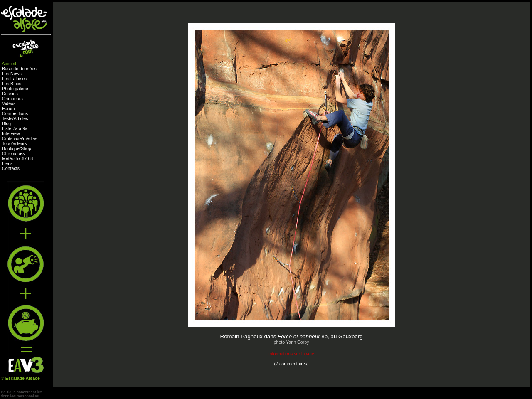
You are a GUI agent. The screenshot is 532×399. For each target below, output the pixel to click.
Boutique (11, 148)
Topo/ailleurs (15, 143)
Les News (12, 74)
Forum (9, 108)
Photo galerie (15, 89)
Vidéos (9, 103)
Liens (7, 163)
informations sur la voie (291, 354)
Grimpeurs (12, 99)
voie (18, 138)
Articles (21, 118)
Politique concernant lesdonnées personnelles (21, 394)
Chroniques (14, 153)
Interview (11, 133)
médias (30, 138)
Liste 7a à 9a (15, 128)
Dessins (10, 94)
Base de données (19, 69)
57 (18, 158)
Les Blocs (12, 84)
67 (24, 158)
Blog (6, 123)
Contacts (11, 168)
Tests (7, 118)
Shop (26, 148)
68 (30, 158)
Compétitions (15, 113)
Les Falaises (15, 79)
